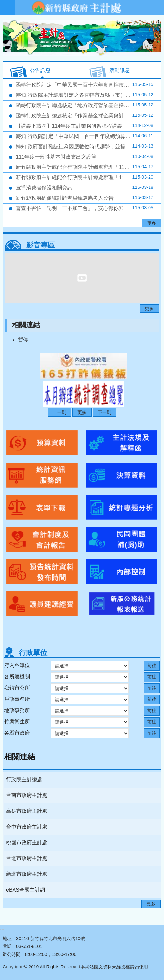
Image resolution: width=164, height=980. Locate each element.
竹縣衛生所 (17, 722)
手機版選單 (8, 8)
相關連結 (26, 325)
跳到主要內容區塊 (3, 3)
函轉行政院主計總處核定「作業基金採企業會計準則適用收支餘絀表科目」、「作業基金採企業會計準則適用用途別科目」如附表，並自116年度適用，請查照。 (88, 115)
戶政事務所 (17, 699)
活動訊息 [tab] (120, 70)
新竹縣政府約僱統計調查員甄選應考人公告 (84, 198)
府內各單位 (17, 665)
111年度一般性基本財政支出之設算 (84, 157)
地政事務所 (17, 710)
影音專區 (41, 245)
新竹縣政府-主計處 (76, 8)
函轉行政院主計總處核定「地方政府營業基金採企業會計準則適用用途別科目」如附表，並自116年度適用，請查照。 (88, 105)
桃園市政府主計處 (27, 843)
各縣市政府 (17, 733)
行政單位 (33, 653)
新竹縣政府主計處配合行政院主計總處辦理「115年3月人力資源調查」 (88, 177)
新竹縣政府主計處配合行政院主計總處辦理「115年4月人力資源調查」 (88, 167)
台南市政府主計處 (27, 795)
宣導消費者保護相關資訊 (84, 188)
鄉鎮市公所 (17, 688)
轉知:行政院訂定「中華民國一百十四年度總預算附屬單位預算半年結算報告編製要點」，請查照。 (88, 136)
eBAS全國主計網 (26, 890)
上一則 (59, 412)
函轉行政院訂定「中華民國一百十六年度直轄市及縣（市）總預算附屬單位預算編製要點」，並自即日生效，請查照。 (88, 85)
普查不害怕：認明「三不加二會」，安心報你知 (84, 208)
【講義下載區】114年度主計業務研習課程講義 (84, 126)
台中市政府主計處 (27, 827)
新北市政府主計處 (27, 874)
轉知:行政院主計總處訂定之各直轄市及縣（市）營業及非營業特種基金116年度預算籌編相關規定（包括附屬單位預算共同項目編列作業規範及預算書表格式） (88, 95)
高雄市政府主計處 (27, 811)
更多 (152, 223)
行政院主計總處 (24, 779)
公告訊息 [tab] (40, 70)
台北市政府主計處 (27, 858)
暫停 (23, 340)
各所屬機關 (17, 677)
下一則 (105, 412)
